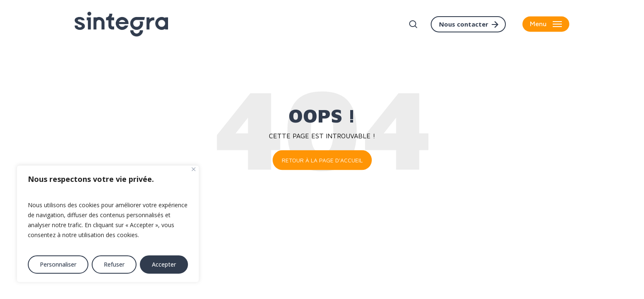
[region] (108, 224)
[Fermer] (194, 169)
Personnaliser (58, 264)
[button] (546, 24)
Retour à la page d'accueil (322, 160)
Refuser (114, 264)
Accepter (164, 264)
